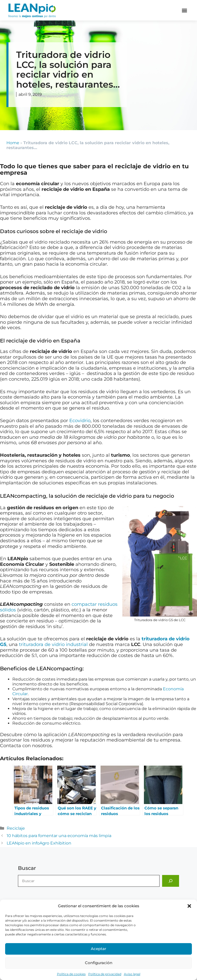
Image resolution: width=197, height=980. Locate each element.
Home (13, 143)
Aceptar (98, 949)
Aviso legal (132, 974)
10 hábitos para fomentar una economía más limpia (59, 836)
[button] (189, 906)
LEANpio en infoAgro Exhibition (39, 843)
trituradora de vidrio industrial (53, 644)
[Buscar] (171, 881)
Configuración (99, 963)
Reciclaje (16, 828)
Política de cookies (71, 974)
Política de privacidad (105, 974)
